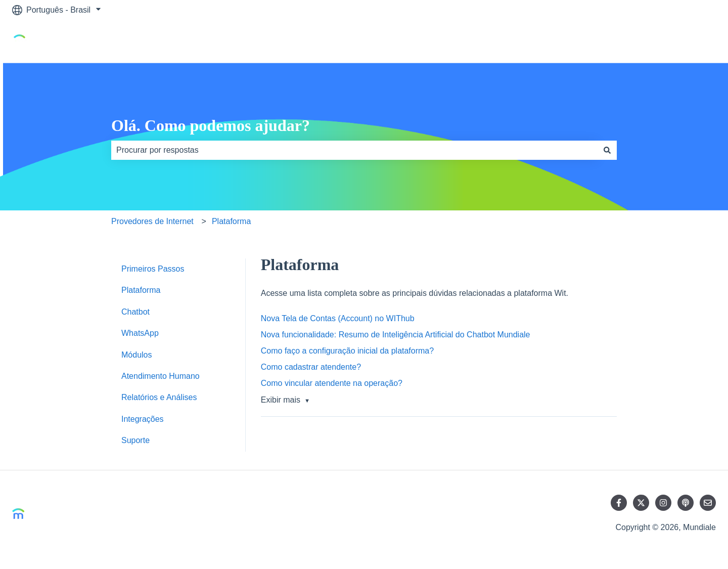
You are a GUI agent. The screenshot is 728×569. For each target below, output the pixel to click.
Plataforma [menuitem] (141, 290)
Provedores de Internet (152, 221)
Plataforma (231, 221)
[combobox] (354, 150)
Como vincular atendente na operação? (332, 383)
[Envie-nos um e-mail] (708, 503)
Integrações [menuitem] (143, 419)
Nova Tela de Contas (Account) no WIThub (338, 318)
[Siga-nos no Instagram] (663, 503)
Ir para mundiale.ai (672, 41)
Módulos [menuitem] (136, 355)
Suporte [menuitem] (135, 440)
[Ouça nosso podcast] (686, 503)
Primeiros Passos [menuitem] (153, 269)
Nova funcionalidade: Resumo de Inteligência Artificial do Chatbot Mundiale (396, 335)
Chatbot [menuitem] (135, 312)
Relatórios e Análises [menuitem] (159, 397)
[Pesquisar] (607, 150)
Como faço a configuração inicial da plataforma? (347, 351)
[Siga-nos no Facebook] (619, 503)
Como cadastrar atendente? (311, 367)
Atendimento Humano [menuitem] (161, 376)
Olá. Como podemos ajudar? (211, 125)
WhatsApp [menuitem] (140, 333)
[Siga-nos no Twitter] (641, 503)
